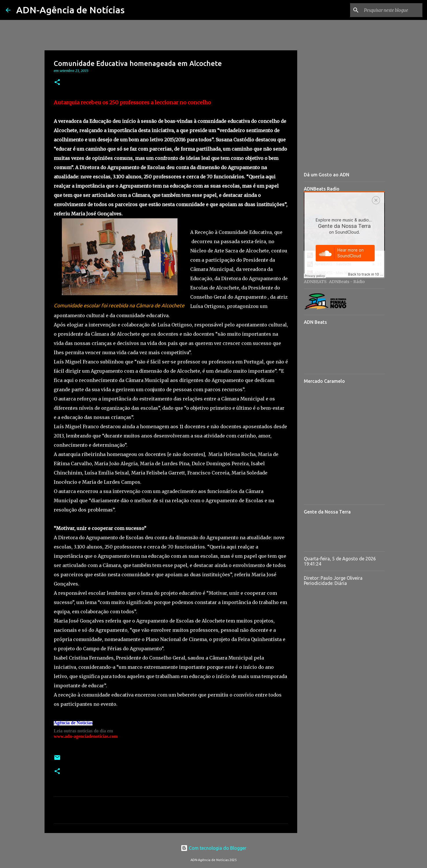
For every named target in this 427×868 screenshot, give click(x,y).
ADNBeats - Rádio (347, 282)
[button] (57, 83)
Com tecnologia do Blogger (213, 848)
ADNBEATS (315, 282)
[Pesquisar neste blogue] (392, 10)
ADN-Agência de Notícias (70, 10)
